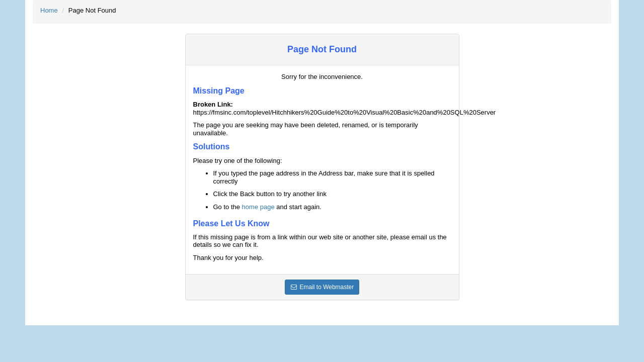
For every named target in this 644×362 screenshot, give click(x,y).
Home (49, 10)
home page (258, 207)
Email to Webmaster (322, 287)
